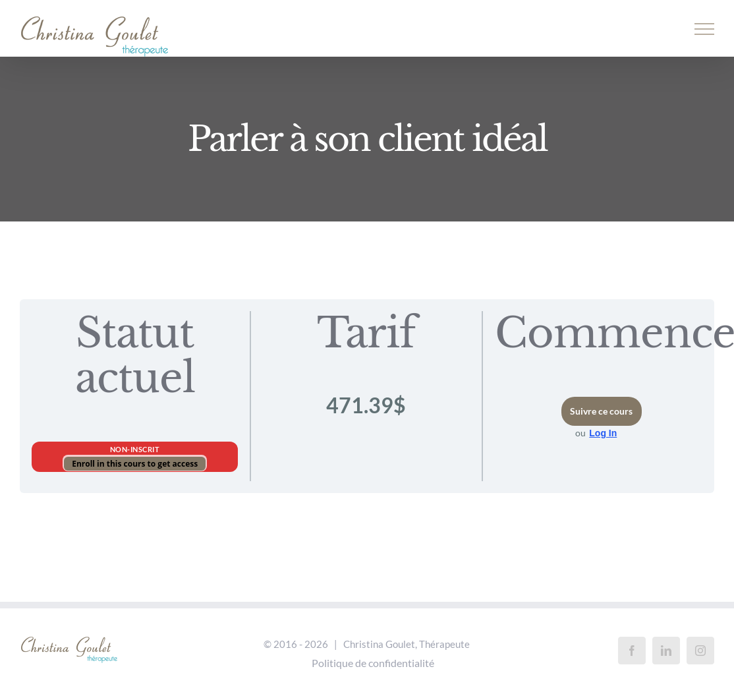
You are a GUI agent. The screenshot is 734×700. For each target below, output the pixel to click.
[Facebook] (632, 651)
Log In (603, 433)
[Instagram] (700, 651)
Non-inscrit (135, 449)
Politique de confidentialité (373, 663)
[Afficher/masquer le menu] (705, 29)
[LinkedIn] (666, 651)
